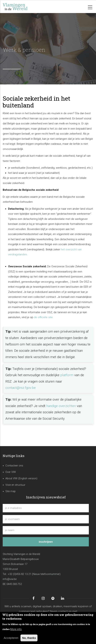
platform (67, 375)
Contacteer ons (14, 466)
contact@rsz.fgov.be (21, 388)
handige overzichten (61, 406)
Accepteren (11, 638)
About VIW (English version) (21, 478)
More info (16, 629)
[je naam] (46, 530)
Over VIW (11, 472)
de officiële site (43, 317)
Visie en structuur (15, 485)
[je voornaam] (46, 519)
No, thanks (29, 638)
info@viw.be (10, 579)
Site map (10, 491)
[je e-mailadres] (46, 508)
